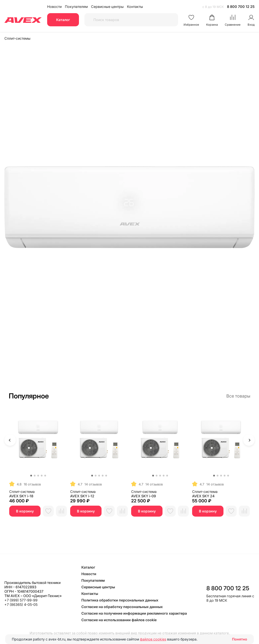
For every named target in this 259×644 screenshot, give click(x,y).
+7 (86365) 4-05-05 (21, 605)
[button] (31, 476)
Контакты (135, 7)
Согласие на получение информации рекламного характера (134, 613)
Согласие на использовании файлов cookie (119, 620)
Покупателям (76, 7)
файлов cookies (153, 639)
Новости (54, 7)
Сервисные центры (107, 7)
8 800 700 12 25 (241, 7)
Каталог (63, 20)
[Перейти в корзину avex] (212, 21)
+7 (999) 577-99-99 (21, 600)
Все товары (238, 396)
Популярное (29, 396)
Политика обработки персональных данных (120, 600)
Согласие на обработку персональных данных (122, 607)
